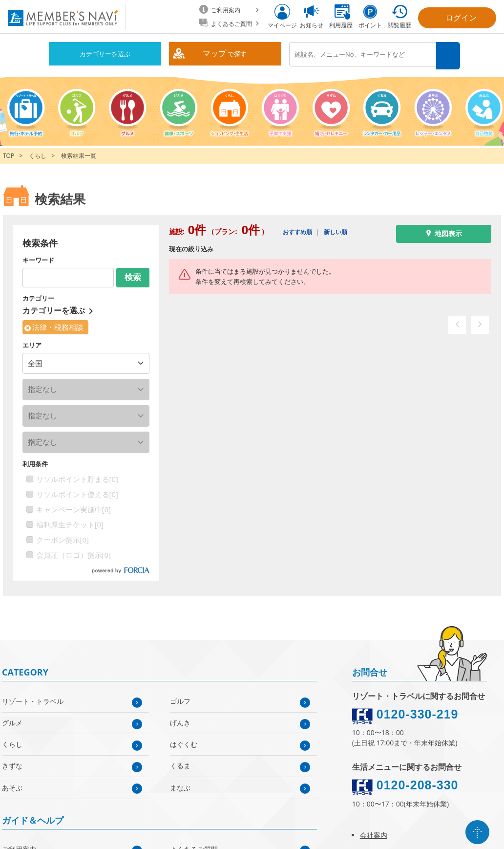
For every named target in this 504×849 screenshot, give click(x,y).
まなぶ (180, 785)
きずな (12, 763)
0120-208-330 (418, 782)
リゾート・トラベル (33, 698)
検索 (449, 54)
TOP (9, 153)
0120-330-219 (418, 711)
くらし (38, 153)
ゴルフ (180, 698)
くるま (180, 763)
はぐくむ (184, 742)
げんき (180, 720)
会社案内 (374, 833)
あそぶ (12, 785)
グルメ (12, 720)
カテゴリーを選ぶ (105, 54)
